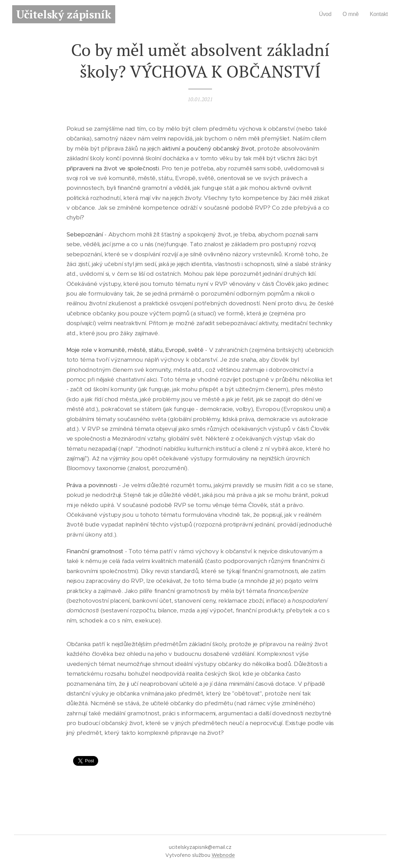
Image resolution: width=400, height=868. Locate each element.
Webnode (223, 855)
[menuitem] (324, 14)
